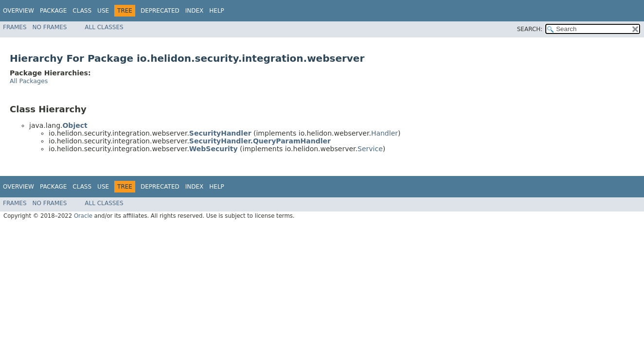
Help (217, 11)
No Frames (50, 27)
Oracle (83, 216)
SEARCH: (530, 29)
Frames (15, 27)
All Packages (29, 81)
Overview (18, 11)
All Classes (104, 27)
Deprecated (160, 11)
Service (370, 149)
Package (53, 11)
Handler (385, 133)
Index (195, 11)
